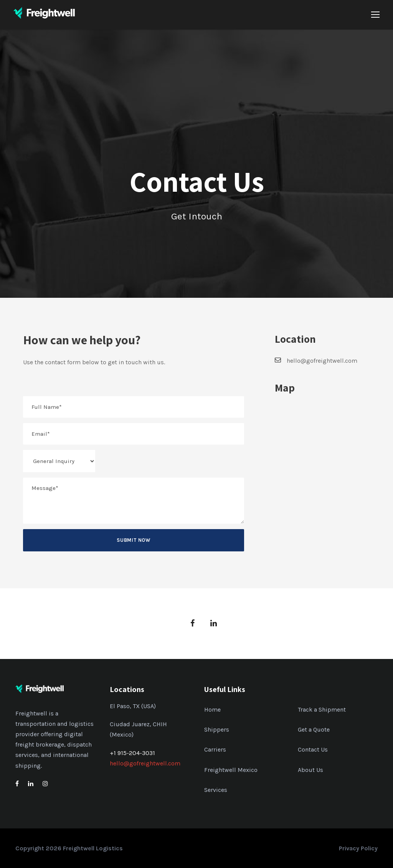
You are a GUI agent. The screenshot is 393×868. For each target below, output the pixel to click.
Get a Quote (314, 729)
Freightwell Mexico (231, 770)
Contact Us (313, 749)
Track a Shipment (322, 710)
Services (216, 790)
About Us (310, 770)
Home (212, 710)
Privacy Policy (358, 848)
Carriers (215, 749)
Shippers (217, 729)
